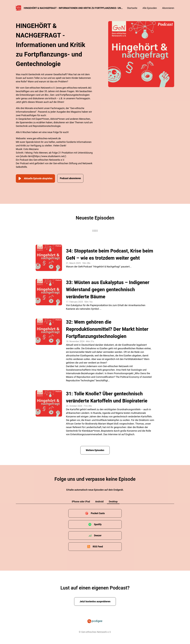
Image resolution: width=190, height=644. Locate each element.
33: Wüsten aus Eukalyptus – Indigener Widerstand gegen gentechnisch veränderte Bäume (108, 289)
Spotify (98, 524)
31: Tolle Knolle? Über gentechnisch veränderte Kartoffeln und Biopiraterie (107, 397)
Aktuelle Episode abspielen (36, 178)
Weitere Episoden (95, 450)
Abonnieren (168, 8)
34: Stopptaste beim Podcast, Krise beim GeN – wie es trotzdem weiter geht (110, 254)
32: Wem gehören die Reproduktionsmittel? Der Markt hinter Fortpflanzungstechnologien (107, 329)
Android (99, 501)
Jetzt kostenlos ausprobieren (95, 601)
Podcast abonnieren (72, 178)
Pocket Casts (98, 513)
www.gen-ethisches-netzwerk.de (73, 88)
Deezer (98, 535)
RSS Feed (98, 546)
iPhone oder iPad (81, 501)
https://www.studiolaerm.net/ (50, 156)
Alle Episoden (150, 8)
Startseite (132, 8)
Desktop (113, 501)
